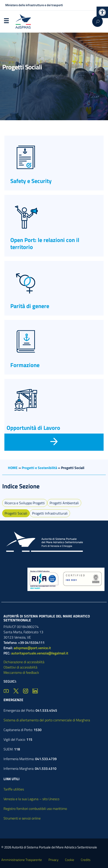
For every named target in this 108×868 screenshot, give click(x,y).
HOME (13, 468)
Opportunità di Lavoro (33, 428)
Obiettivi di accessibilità (20, 667)
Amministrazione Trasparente (22, 860)
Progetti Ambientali (64, 503)
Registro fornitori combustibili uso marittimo (35, 809)
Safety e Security (31, 181)
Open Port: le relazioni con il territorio (45, 243)
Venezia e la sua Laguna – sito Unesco (31, 799)
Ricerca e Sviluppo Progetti (25, 503)
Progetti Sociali (16, 513)
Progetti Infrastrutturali (50, 513)
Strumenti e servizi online (22, 818)
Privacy (53, 860)
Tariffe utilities (14, 789)
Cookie (70, 860)
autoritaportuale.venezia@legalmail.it (40, 653)
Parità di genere (30, 306)
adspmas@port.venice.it (32, 648)
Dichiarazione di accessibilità (24, 662)
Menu (6, 22)
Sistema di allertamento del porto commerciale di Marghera (47, 720)
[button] (102, 12)
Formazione (25, 365)
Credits (86, 860)
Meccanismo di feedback (21, 672)
